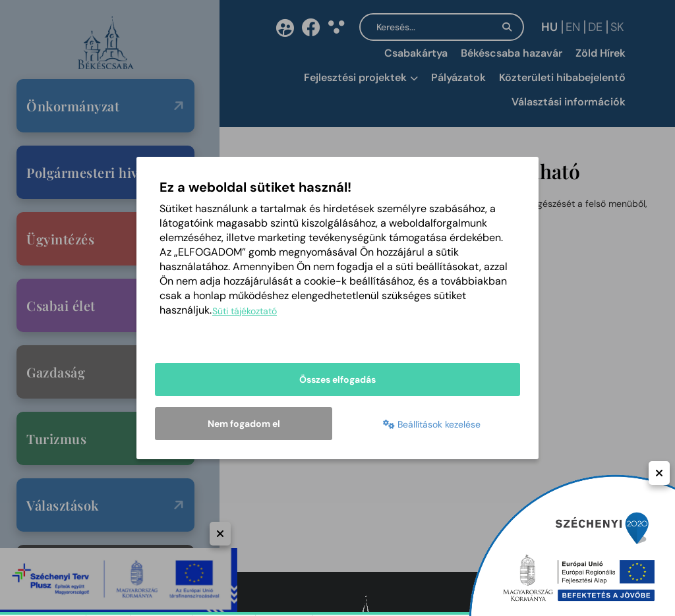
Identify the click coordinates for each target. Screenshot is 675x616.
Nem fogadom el (244, 424)
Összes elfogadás (337, 380)
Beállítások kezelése (432, 425)
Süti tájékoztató (245, 312)
